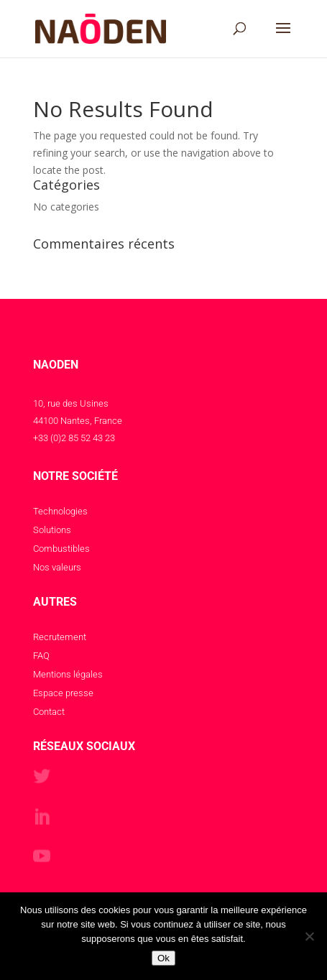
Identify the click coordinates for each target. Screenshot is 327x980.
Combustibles (61, 549)
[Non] (309, 936)
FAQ (41, 656)
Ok (163, 958)
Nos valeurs (57, 567)
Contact (49, 712)
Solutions (52, 530)
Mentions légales (68, 674)
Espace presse (63, 693)
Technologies (60, 511)
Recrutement (60, 637)
